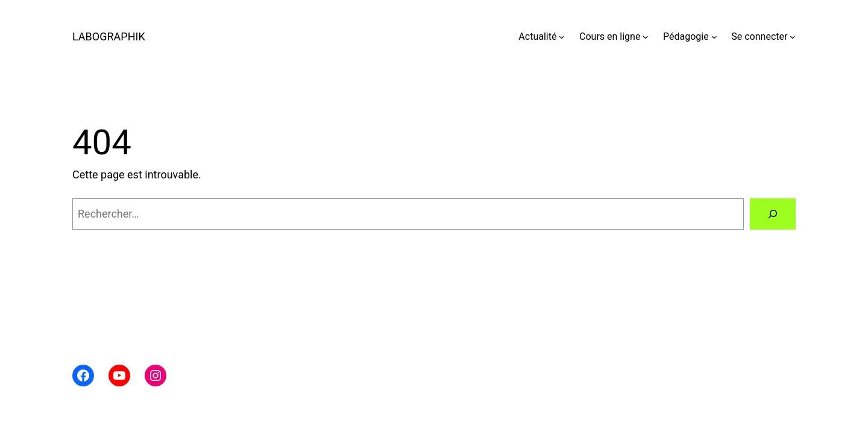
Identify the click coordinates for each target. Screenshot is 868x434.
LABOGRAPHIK (109, 36)
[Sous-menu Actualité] (562, 37)
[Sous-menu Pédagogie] (714, 37)
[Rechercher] (773, 214)
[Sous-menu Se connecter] (793, 37)
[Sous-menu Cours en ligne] (646, 37)
